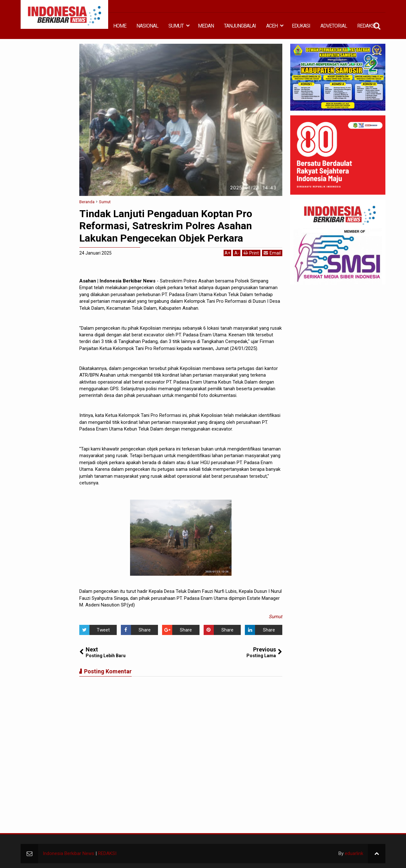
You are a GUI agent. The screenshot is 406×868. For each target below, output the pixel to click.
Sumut (275, 617)
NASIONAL (147, 26)
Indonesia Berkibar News (69, 853)
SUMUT (176, 26)
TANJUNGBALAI (240, 26)
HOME (120, 26)
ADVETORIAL (334, 26)
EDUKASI (301, 26)
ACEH (272, 26)
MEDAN (206, 26)
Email (272, 253)
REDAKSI (366, 26)
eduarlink (354, 853)
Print (251, 253)
